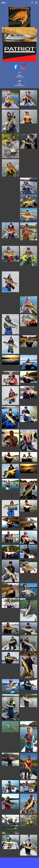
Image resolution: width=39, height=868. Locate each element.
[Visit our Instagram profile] (24, 66)
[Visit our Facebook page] (16, 66)
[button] (32, 3)
